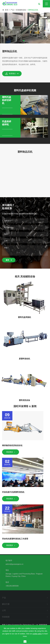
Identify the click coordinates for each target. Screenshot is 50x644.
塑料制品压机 (33, 10)
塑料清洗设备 (24, 400)
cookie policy (37, 634)
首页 (7, 10)
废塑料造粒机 (24, 359)
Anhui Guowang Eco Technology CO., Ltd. (23, 625)
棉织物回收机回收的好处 (12, 445)
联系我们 (12, 74)
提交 (9, 260)
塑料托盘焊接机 (24, 317)
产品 (12, 10)
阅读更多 (11, 452)
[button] (48, 30)
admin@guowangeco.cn (14, 565)
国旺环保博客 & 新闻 (25, 406)
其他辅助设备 (21, 10)
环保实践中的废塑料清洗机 (13, 492)
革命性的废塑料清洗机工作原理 (15, 539)
